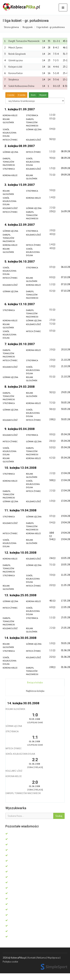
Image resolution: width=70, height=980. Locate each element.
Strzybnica (14, 80)
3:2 (51, 139)
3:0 (51, 190)
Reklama (41, 958)
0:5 (51, 119)
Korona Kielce (16, 73)
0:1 (51, 310)
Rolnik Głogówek (17, 54)
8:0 (51, 277)
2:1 (51, 441)
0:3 (51, 267)
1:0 (51, 366)
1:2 (51, 284)
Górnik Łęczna (16, 60)
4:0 (51, 234)
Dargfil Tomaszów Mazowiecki (24, 41)
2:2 (51, 208)
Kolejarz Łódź (15, 67)
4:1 (51, 601)
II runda (22, 95)
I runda (11, 95)
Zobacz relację (35, 767)
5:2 (51, 392)
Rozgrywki (28, 27)
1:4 (51, 197)
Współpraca (53, 958)
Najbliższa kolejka (35, 691)
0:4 (51, 129)
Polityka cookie (10, 962)
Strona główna (11, 27)
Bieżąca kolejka (35, 682)
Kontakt (32, 958)
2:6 (51, 558)
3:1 (51, 175)
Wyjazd (43, 95)
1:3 (51, 168)
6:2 (51, 458)
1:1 (51, 115)
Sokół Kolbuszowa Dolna (21, 86)
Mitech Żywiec (16, 48)
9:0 (51, 158)
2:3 (51, 211)
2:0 (51, 230)
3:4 (51, 539)
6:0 (51, 607)
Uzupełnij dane (35, 722)
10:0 (52, 533)
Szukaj (59, 816)
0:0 (51, 434)
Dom (33, 95)
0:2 (51, 291)
